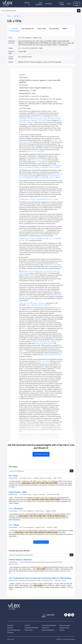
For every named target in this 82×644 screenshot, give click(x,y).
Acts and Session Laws (14, 630)
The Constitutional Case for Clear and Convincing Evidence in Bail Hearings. (40, 578)
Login (69, 4)
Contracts (10, 628)
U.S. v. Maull (14, 525)
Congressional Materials (31, 628)
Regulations (45, 628)
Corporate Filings (64, 628)
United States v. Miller (18, 492)
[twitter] (66, 615)
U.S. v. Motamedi (16, 509)
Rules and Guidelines (48, 630)
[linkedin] (73, 615)
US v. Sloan (13, 476)
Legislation (10, 625)
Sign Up (77, 4)
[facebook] (69, 615)
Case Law (27, 625)
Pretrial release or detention (20, 560)
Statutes (62, 630)
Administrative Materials (49, 625)
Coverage (49, 4)
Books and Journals (65, 625)
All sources (10, 632)
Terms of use (11, 639)
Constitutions (28, 630)
